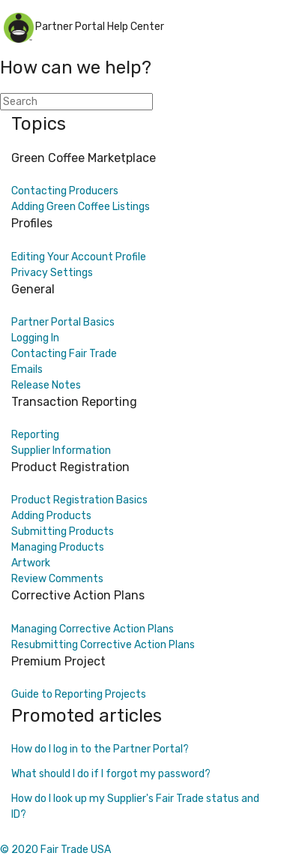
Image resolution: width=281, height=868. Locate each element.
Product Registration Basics (79, 500)
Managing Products (58, 547)
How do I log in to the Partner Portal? (100, 749)
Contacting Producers (65, 191)
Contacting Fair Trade (64, 354)
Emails (27, 369)
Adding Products (51, 516)
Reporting (35, 435)
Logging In (35, 338)
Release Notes (46, 385)
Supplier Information (61, 451)
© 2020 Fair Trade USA (55, 850)
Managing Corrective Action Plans (93, 629)
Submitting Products (63, 532)
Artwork (31, 563)
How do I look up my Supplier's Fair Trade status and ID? (135, 806)
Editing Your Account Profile (79, 257)
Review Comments (57, 579)
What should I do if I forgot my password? (111, 774)
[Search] (76, 102)
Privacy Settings (52, 273)
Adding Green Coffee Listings (81, 207)
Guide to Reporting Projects (79, 694)
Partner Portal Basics (63, 322)
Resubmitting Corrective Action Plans (103, 645)
